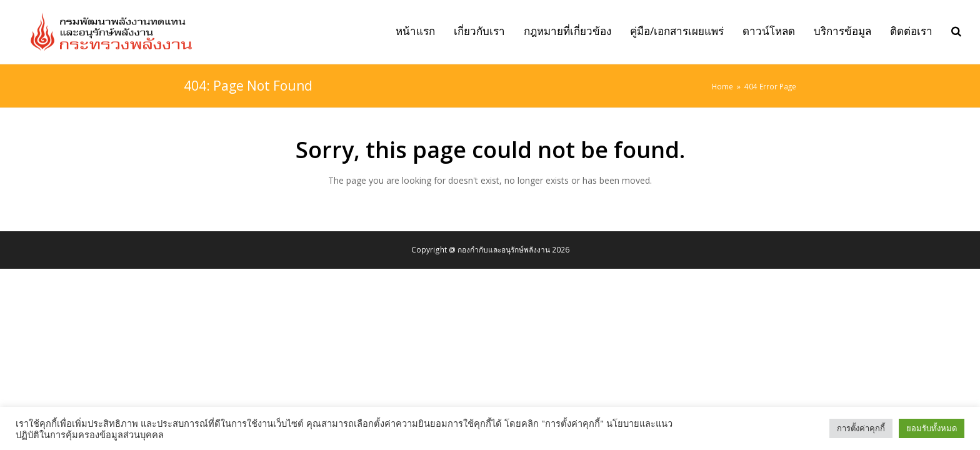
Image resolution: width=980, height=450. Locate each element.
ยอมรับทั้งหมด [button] (932, 428)
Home (722, 86)
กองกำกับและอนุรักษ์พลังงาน (504, 250)
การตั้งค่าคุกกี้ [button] (861, 428)
